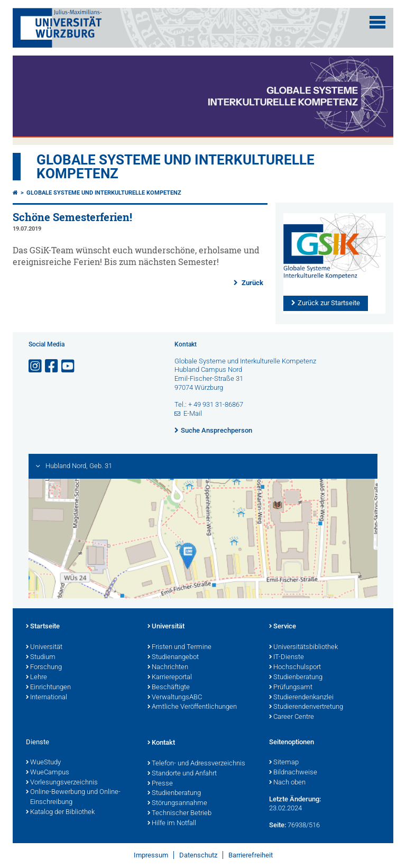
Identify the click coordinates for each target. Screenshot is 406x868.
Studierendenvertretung (306, 707)
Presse (160, 784)
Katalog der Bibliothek (60, 812)
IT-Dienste (287, 657)
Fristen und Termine (179, 647)
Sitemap (284, 763)
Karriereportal (170, 678)
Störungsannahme (177, 803)
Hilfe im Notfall (172, 824)
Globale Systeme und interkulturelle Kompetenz (104, 193)
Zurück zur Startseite (329, 303)
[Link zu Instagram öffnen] (36, 366)
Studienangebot (173, 657)
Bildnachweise (293, 773)
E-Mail (193, 413)
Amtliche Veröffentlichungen (192, 707)
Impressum (151, 855)
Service (283, 627)
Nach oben (287, 783)
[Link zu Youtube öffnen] (69, 366)
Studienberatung (296, 678)
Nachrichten (168, 668)
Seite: (278, 825)
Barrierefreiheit (251, 855)
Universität (44, 647)
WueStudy (43, 763)
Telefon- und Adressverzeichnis (196, 764)
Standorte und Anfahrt (182, 774)
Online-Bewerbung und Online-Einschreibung (73, 797)
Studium (41, 657)
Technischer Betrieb (179, 814)
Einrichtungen (48, 688)
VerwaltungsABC (175, 698)
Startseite (43, 627)
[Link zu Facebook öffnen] (52, 366)
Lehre (36, 678)
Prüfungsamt (291, 688)
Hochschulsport (295, 668)
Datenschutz (198, 855)
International (47, 698)
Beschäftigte (169, 688)
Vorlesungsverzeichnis (62, 783)
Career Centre (292, 717)
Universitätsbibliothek (303, 647)
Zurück (252, 283)
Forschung (44, 668)
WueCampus (48, 773)
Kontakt (161, 743)
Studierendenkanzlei (301, 698)
